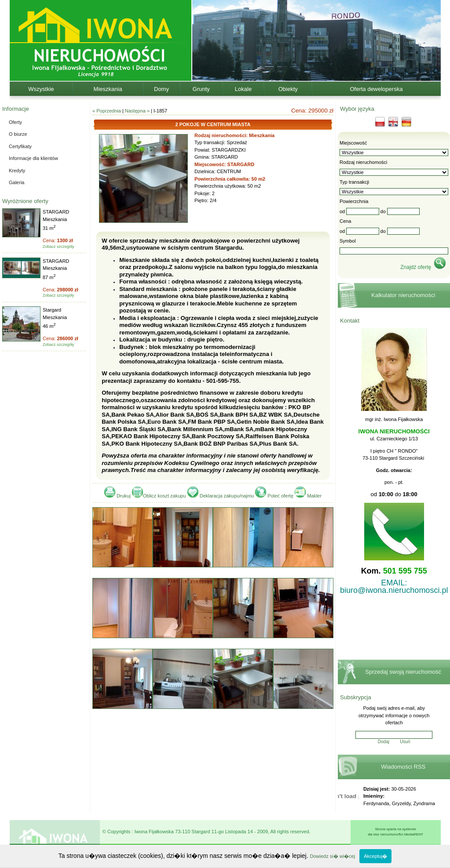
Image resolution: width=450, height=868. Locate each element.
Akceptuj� (375, 856)
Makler (308, 496)
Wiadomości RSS (403, 767)
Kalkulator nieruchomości (403, 295)
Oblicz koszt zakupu (159, 496)
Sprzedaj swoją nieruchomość (403, 672)
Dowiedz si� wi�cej (332, 856)
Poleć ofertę (275, 496)
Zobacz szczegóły (59, 247)
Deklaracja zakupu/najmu (221, 496)
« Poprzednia (107, 111)
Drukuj (118, 496)
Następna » (137, 111)
